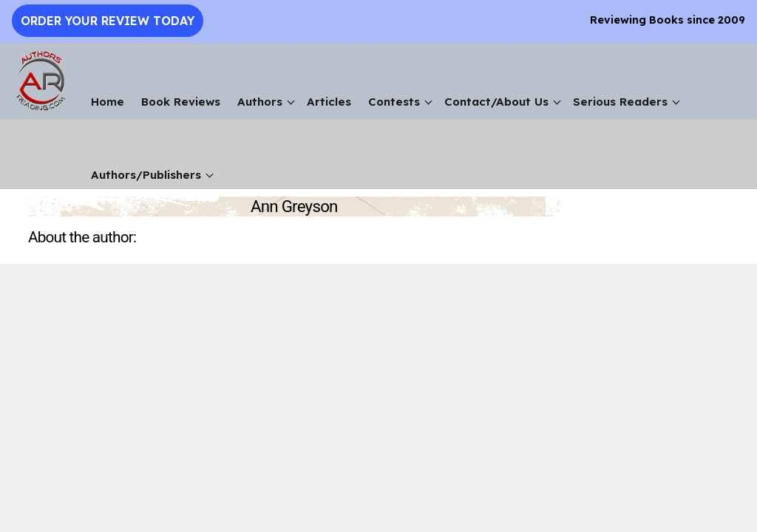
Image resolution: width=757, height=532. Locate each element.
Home (108, 102)
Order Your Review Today (108, 21)
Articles (329, 102)
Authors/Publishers (146, 175)
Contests (394, 102)
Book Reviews (181, 102)
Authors (260, 102)
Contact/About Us (496, 102)
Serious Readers (620, 102)
